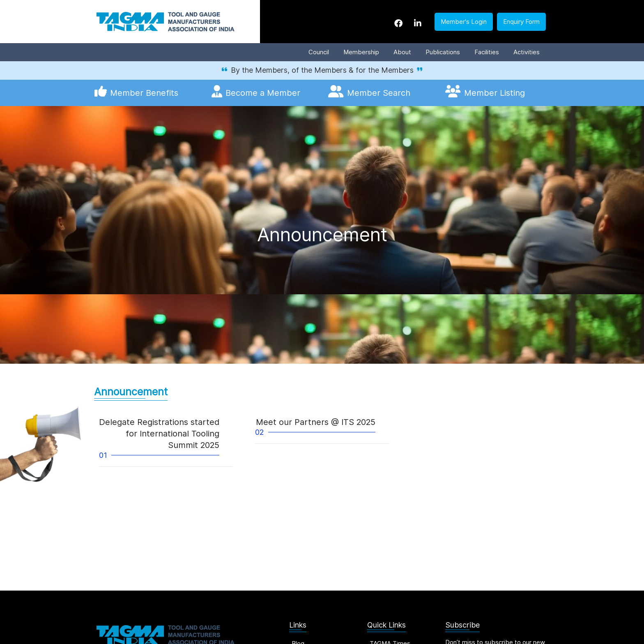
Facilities (487, 52)
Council (319, 52)
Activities (527, 52)
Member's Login (464, 22)
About (402, 52)
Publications (443, 52)
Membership (361, 52)
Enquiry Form (521, 22)
